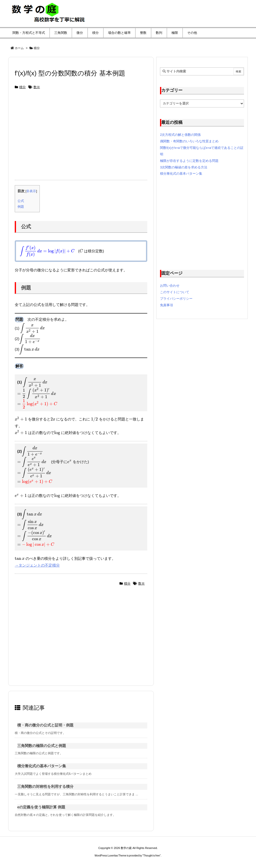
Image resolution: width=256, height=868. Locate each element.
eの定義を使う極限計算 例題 (41, 807)
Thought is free (151, 856)
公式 (21, 201)
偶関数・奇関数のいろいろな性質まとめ (189, 141)
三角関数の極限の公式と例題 (42, 746)
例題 (21, 207)
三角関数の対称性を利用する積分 (45, 787)
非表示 (31, 191)
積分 (37, 48)
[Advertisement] (81, 138)
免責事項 (166, 305)
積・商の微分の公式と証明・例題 (45, 725)
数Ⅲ (37, 87)
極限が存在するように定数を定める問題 (189, 161)
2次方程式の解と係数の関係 (180, 135)
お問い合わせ (170, 286)
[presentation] (47, 251)
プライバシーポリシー (176, 299)
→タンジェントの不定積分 (37, 565)
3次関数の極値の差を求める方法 (184, 167)
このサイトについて (175, 292)
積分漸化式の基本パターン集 (42, 766)
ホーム (19, 48)
